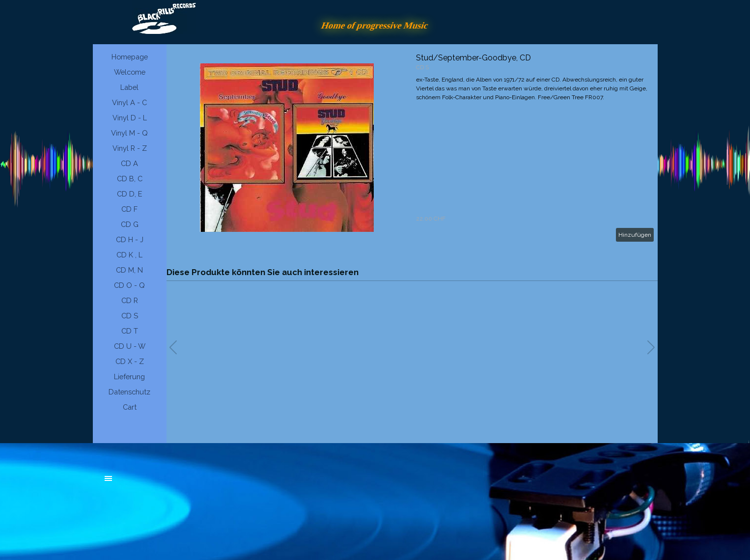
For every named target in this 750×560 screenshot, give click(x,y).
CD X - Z (130, 361)
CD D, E (130, 194)
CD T (130, 331)
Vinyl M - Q (129, 133)
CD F (129, 209)
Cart (130, 407)
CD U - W (130, 346)
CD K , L (129, 255)
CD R (130, 300)
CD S (130, 316)
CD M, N (129, 270)
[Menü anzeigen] (109, 478)
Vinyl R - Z (130, 148)
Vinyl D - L (130, 118)
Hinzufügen (635, 235)
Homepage (130, 57)
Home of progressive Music (375, 25)
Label (129, 87)
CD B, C (130, 179)
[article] (412, 147)
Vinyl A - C (129, 102)
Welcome (130, 72)
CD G (130, 224)
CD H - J (130, 239)
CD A (129, 163)
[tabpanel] (179, 483)
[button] (651, 347)
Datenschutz (129, 392)
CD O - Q (129, 285)
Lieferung (129, 377)
